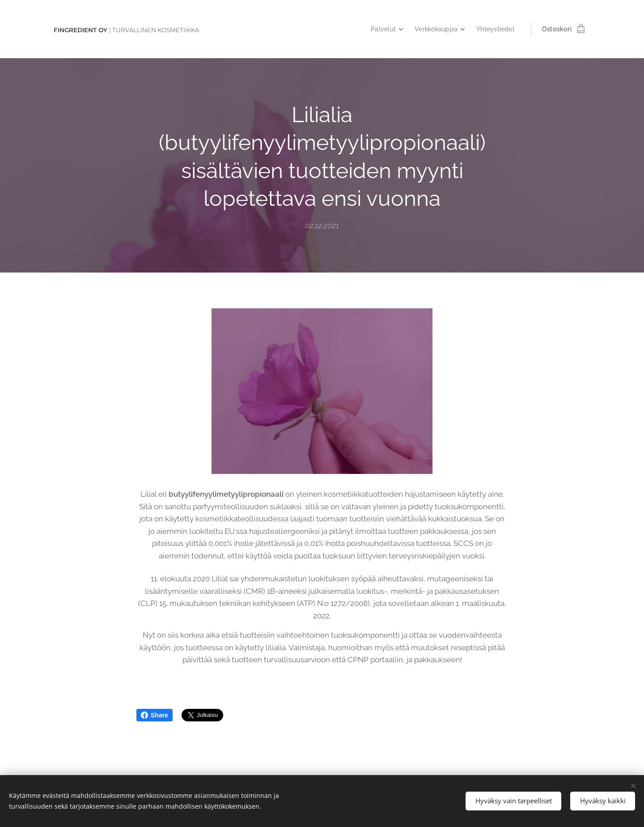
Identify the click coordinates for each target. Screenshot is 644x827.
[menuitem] (383, 29)
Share (155, 715)
